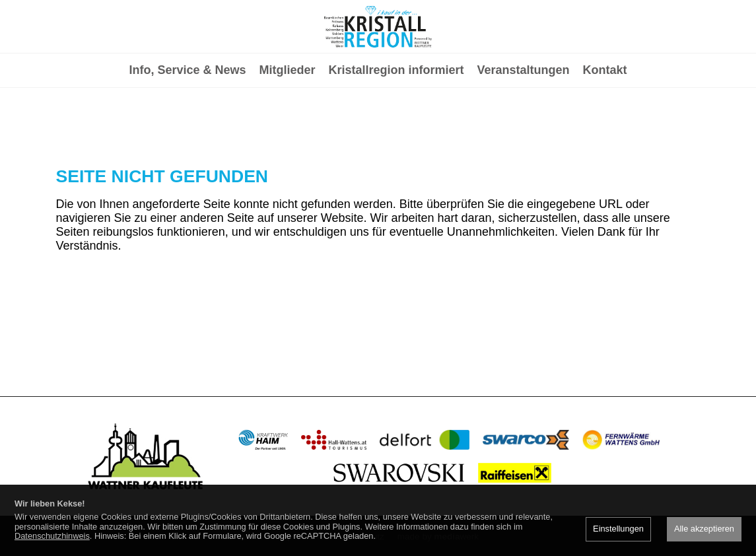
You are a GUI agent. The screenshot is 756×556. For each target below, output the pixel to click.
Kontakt (605, 123)
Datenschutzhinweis (52, 536)
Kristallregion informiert (396, 123)
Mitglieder (287, 123)
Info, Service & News (187, 123)
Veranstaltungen (524, 123)
